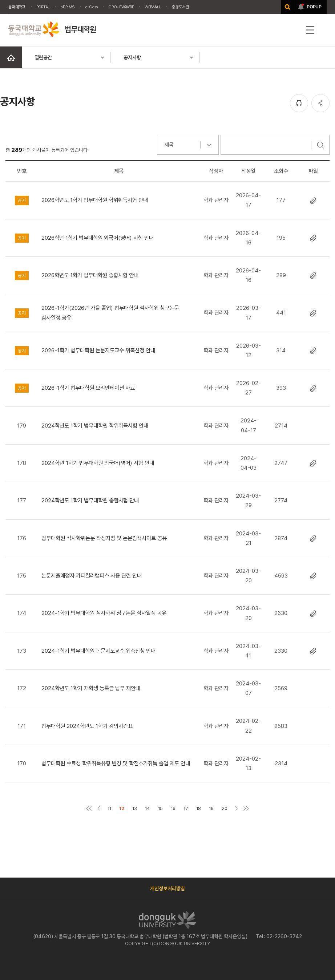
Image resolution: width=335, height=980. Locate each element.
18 (199, 808)
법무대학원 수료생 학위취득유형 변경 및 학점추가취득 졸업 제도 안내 (116, 763)
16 (173, 808)
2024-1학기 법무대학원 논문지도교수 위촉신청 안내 (98, 651)
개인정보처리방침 (167, 888)
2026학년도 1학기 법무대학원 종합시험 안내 (90, 275)
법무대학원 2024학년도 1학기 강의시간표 (87, 726)
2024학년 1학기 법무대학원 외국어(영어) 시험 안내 (98, 463)
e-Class (91, 7)
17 (186, 808)
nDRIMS (67, 7)
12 (122, 808)
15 (160, 808)
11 (109, 808)
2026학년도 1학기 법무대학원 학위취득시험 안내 (95, 200)
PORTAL (43, 7)
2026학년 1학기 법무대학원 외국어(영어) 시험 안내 (98, 238)
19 (211, 808)
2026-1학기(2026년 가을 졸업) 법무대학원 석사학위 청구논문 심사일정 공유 (110, 313)
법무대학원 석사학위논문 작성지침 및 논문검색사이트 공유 (104, 538)
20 (225, 808)
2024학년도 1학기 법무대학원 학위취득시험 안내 (95, 426)
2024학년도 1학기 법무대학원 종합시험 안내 (90, 500)
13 (135, 808)
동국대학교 (17, 7)
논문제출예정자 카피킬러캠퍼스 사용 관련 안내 (92, 576)
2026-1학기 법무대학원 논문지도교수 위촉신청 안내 (98, 350)
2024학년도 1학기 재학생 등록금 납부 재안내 (91, 688)
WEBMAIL (153, 7)
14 (148, 808)
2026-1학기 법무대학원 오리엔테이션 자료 (88, 388)
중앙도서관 (180, 7)
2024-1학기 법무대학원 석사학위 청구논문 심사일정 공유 (104, 613)
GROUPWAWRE (121, 7)
